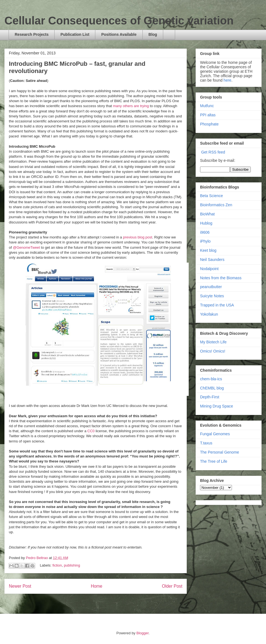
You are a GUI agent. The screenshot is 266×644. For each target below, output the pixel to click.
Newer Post (20, 586)
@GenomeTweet (26, 247)
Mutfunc (207, 106)
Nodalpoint (209, 269)
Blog (153, 34)
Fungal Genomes (215, 434)
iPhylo (205, 241)
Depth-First (210, 397)
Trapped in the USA (217, 305)
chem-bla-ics (211, 379)
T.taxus (206, 443)
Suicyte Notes (212, 296)
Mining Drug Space (217, 406)
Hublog (206, 223)
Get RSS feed (213, 152)
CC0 (91, 431)
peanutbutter (211, 287)
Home (97, 586)
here (227, 80)
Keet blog (208, 250)
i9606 (205, 232)
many (117, 106)
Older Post (172, 586)
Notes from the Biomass (221, 278)
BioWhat (207, 214)
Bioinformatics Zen (216, 205)
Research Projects (32, 34)
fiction (57, 565)
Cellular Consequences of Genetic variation (119, 21)
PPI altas (208, 115)
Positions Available (119, 34)
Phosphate (209, 124)
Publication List (75, 34)
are (136, 106)
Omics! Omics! (213, 351)
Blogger (142, 633)
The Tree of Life (214, 461)
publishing (72, 565)
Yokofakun (209, 314)
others (128, 106)
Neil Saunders (212, 260)
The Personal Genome (220, 452)
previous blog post (138, 237)
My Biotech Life (213, 342)
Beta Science (212, 196)
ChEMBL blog (212, 388)
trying (144, 106)
